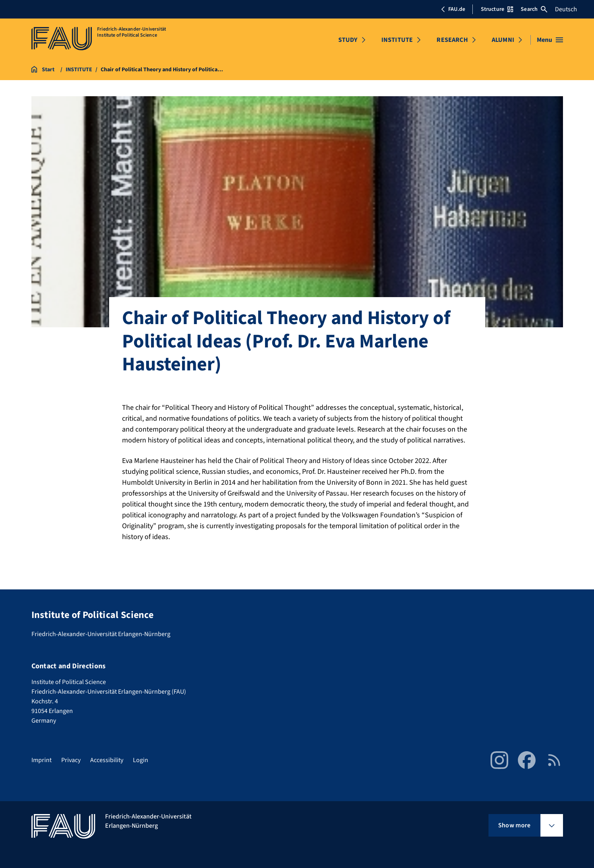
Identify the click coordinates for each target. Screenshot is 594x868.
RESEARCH (452, 40)
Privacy (71, 760)
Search (534, 9)
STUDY (348, 40)
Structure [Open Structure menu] (497, 9)
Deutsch (566, 9)
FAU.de (453, 9)
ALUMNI (503, 40)
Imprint (41, 760)
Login (141, 760)
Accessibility (107, 760)
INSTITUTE (397, 40)
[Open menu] (550, 40)
